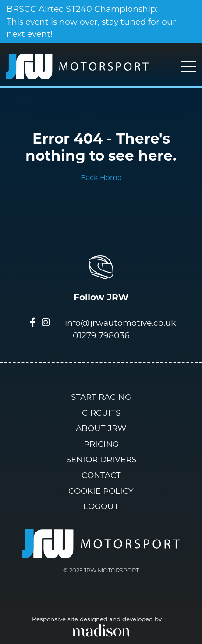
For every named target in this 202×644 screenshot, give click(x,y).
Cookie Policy (101, 491)
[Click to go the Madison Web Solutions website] (101, 630)
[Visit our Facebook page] (33, 323)
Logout (101, 506)
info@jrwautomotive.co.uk (120, 323)
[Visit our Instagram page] (46, 323)
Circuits (101, 413)
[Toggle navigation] (188, 66)
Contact (101, 475)
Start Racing (101, 397)
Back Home (101, 178)
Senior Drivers (101, 459)
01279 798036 (101, 336)
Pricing (101, 444)
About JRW (101, 428)
